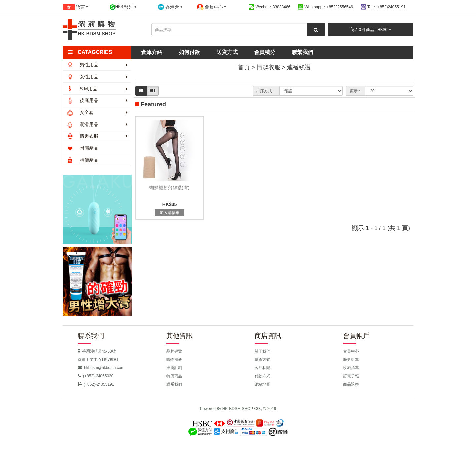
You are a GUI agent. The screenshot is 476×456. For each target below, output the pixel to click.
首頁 (244, 67)
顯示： (356, 91)
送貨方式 (227, 52)
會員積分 (265, 52)
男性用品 (97, 65)
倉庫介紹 (152, 52)
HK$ (123, 7)
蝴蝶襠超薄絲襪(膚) (169, 188)
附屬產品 (82, 148)
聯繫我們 (302, 52)
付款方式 (262, 376)
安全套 (97, 112)
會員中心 (351, 351)
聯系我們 (174, 384)
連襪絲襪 (299, 67)
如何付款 (189, 52)
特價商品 (174, 376)
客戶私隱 (262, 368)
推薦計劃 (174, 368)
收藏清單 (351, 368)
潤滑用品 (97, 124)
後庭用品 (97, 100)
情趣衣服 (97, 136)
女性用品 (97, 77)
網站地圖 (262, 384)
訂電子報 (351, 376)
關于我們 (262, 351)
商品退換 (351, 384)
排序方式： (266, 91)
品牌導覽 (174, 351)
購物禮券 (174, 360)
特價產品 (82, 160)
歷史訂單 (351, 360)
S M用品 (97, 89)
